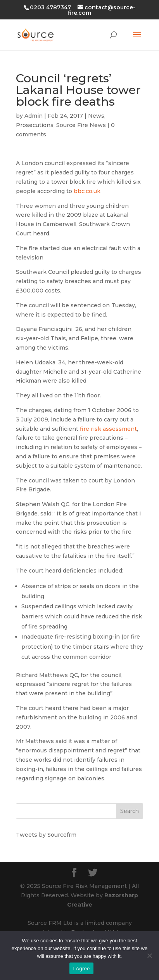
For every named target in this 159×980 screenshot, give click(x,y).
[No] (149, 956)
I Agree (82, 969)
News (96, 116)
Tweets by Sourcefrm (46, 835)
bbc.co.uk (87, 191)
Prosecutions (35, 125)
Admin (34, 116)
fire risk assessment (108, 429)
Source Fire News (81, 125)
